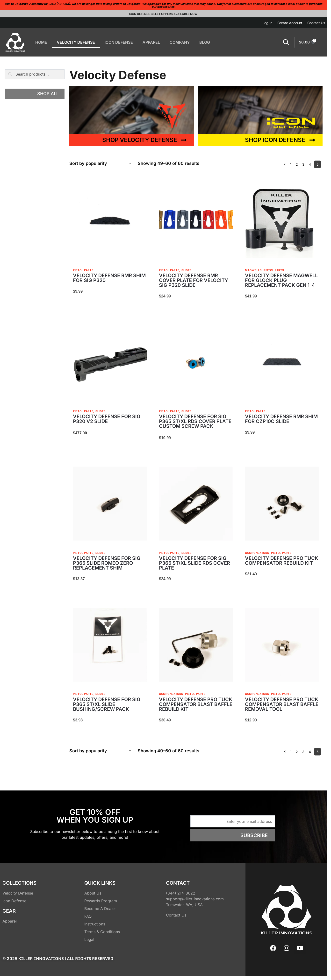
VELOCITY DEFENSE (76, 42)
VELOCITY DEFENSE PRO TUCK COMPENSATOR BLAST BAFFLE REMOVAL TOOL (282, 704)
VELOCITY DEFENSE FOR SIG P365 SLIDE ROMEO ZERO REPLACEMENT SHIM (107, 563)
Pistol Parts (83, 270)
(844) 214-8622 (181, 893)
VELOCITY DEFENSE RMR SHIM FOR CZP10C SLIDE (281, 419)
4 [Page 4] (310, 164)
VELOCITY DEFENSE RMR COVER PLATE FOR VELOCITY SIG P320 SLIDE (194, 280)
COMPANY (180, 42)
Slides (187, 270)
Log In (267, 23)
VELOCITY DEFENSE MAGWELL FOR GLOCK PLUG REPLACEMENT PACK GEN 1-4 (281, 280)
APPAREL (151, 42)
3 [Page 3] (303, 164)
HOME (41, 42)
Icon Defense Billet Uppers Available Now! (164, 14)
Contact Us (316, 23)
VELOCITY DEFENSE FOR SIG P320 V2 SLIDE (107, 419)
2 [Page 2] (297, 164)
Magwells (253, 270)
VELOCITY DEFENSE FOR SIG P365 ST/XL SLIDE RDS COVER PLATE (194, 563)
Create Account (290, 23)
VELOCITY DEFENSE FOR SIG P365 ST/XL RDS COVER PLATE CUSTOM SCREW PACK (195, 421)
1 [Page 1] (291, 164)
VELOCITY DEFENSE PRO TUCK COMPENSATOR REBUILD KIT (282, 561)
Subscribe (254, 835)
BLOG (205, 42)
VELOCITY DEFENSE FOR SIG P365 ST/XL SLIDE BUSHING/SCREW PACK (107, 704)
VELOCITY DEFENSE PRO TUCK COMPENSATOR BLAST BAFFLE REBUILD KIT (196, 704)
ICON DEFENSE (119, 42)
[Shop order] (101, 163)
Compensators (257, 553)
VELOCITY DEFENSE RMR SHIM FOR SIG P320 (109, 278)
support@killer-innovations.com (195, 899)
